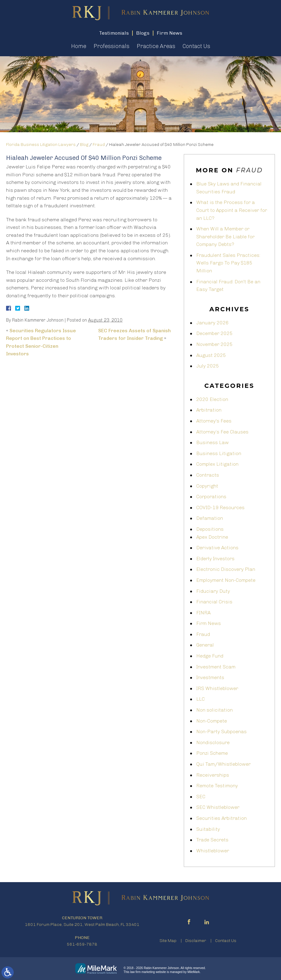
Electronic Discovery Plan (226, 569)
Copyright (207, 486)
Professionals (111, 46)
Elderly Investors (215, 559)
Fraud (99, 145)
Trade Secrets (212, 840)
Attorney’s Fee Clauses (222, 432)
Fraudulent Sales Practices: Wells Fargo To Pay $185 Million (228, 263)
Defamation (210, 518)
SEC (201, 797)
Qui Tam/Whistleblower (223, 764)
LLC (200, 699)
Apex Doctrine (212, 537)
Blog (84, 145)
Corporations (211, 497)
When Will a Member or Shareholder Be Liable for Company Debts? (225, 236)
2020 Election (212, 399)
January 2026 (212, 323)
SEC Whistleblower (218, 807)
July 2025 (208, 366)
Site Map (168, 941)
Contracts (208, 475)
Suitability (208, 829)
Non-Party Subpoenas (221, 732)
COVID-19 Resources (220, 507)
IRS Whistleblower (217, 688)
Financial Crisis (214, 602)
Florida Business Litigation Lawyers (41, 145)
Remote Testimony (217, 786)
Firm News (209, 623)
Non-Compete (212, 721)
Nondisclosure (213, 742)
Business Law (212, 442)
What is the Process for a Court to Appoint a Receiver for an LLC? (232, 210)
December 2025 (214, 333)
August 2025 (211, 355)
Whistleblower (213, 851)
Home (79, 46)
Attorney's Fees (214, 421)
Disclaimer (196, 941)
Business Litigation (219, 453)
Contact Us (196, 46)
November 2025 (214, 344)
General (205, 645)
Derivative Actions (217, 548)
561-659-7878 (82, 944)
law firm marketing (143, 972)
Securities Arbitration (221, 818)
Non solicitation (214, 710)
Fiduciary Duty (213, 591)
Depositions (210, 529)
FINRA (203, 613)
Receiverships (213, 775)
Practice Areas (156, 46)
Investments (210, 677)
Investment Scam (216, 667)
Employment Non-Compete (226, 580)
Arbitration (209, 410)
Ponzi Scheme (212, 753)
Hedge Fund (210, 656)
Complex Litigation (217, 464)
